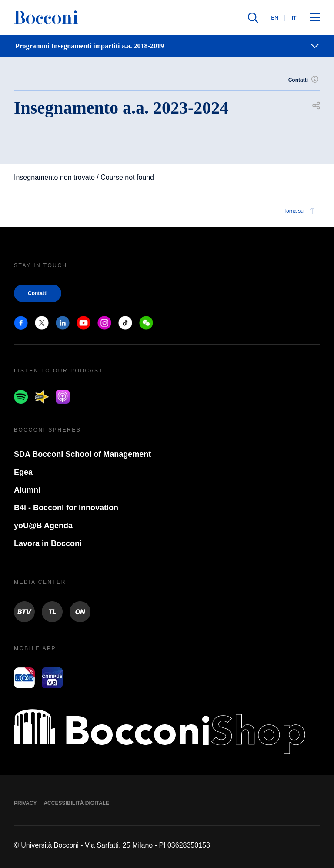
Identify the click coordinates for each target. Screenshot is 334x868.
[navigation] (167, 46)
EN (275, 18)
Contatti (304, 80)
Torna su (301, 211)
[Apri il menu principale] (315, 18)
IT (294, 18)
